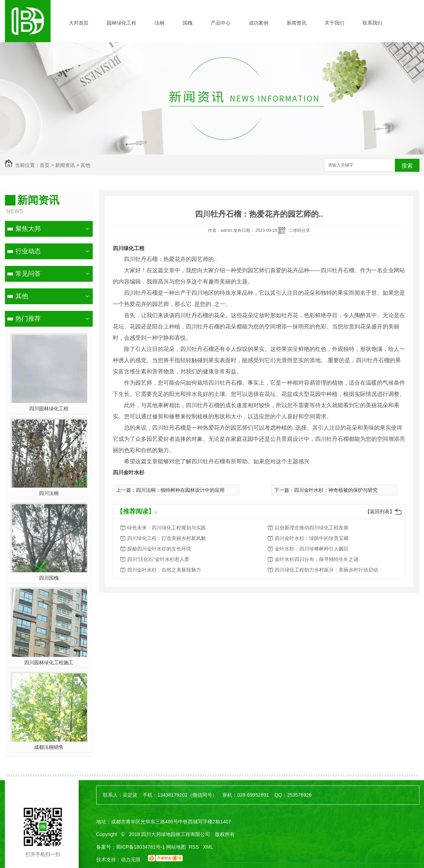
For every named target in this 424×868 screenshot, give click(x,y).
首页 (45, 165)
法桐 (159, 23)
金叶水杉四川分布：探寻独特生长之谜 (317, 559)
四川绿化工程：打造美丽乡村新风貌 (167, 538)
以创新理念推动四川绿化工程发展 (312, 528)
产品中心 (221, 23)
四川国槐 (49, 578)
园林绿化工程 (122, 23)
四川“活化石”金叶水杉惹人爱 (158, 559)
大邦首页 (79, 23)
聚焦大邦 (28, 229)
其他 (85, 165)
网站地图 (176, 847)
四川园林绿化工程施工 (49, 663)
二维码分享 (299, 230)
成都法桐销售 (49, 747)
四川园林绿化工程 (49, 409)
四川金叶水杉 (129, 472)
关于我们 (334, 23)
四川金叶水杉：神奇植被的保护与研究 (336, 490)
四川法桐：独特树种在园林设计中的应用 (180, 490)
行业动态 (28, 251)
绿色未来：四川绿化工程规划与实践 (167, 528)
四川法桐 (49, 493)
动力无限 (131, 860)
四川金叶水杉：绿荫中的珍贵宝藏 (312, 538)
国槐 (188, 23)
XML (208, 847)
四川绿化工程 (129, 248)
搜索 (407, 166)
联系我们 (372, 23)
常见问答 (28, 274)
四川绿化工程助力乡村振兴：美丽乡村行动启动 (326, 570)
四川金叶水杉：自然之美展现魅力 (164, 570)
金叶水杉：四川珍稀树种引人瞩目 (312, 549)
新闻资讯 (296, 23)
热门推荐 (28, 319)
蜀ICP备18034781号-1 (141, 847)
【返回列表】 (380, 511)
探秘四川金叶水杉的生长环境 (159, 549)
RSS (194, 847)
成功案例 (259, 23)
